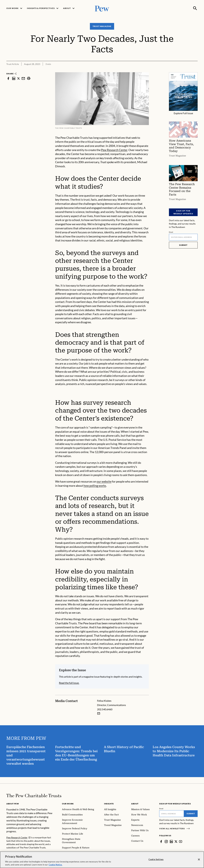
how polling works (95, 486)
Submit (183, 245)
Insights (109, 804)
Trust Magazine (102, 26)
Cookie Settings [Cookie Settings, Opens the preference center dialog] (156, 862)
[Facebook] (161, 842)
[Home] (34, 796)
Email (171, 232)
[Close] (199, 862)
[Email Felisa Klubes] (99, 713)
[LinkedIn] (171, 842)
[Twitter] (176, 842)
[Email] (183, 237)
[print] (29, 78)
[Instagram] (166, 842)
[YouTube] (181, 842)
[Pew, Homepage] (102, 8)
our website (104, 481)
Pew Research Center (114, 150)
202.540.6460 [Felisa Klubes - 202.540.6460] (105, 709)
